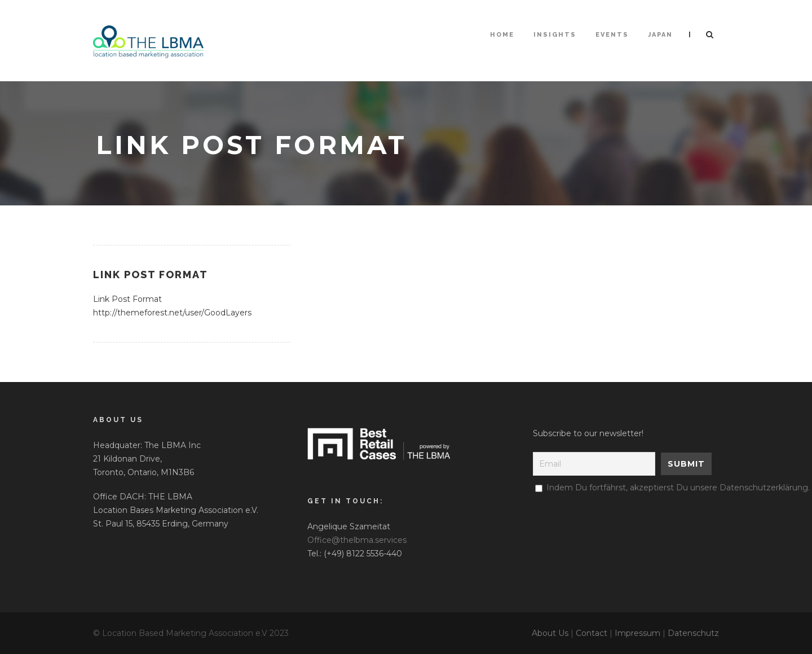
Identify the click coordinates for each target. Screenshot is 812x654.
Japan (660, 35)
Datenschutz (693, 633)
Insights (555, 35)
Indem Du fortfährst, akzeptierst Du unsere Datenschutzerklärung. (678, 488)
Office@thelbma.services (357, 540)
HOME (502, 35)
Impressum (637, 633)
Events (612, 35)
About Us (550, 633)
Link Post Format (151, 275)
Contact (592, 633)
